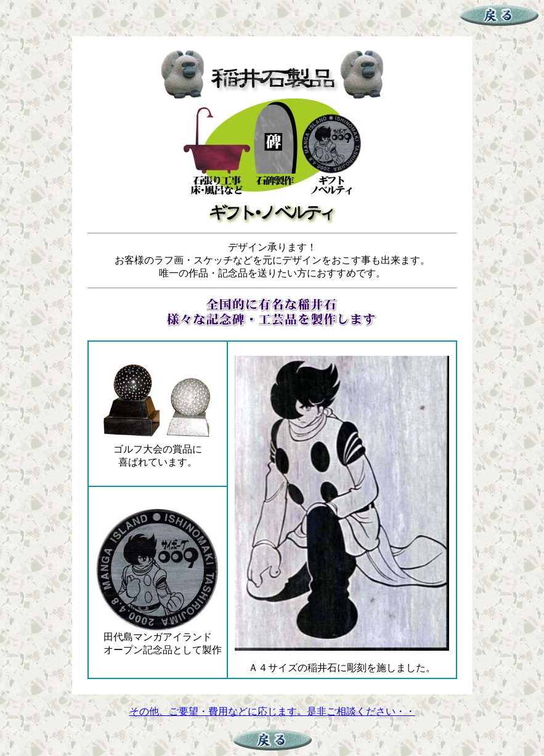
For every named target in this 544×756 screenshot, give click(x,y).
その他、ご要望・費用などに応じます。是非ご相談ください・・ (272, 711)
